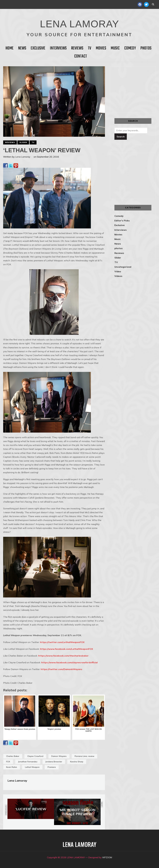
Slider (23, 142)
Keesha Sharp (77, 762)
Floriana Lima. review (84, 756)
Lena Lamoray (23, 157)
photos (119, 248)
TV (89, 48)
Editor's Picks (122, 221)
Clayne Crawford (35, 756)
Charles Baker (13, 756)
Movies (101, 48)
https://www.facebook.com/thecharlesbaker (63, 656)
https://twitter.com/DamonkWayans (61, 669)
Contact (81, 56)
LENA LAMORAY (79, 22)
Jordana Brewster (54, 762)
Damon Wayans (59, 756)
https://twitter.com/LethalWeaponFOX (62, 642)
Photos (146, 48)
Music (115, 48)
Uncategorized (123, 267)
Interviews (58, 48)
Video (118, 271)
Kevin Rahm (12, 767)
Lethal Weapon (32, 767)
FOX (8, 762)
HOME (9, 48)
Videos (118, 276)
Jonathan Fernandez (28, 762)
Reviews (77, 48)
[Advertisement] (137, 89)
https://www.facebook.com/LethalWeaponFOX (66, 649)
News (22, 48)
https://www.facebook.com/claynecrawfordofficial (69, 662)
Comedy (130, 48)
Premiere (52, 767)
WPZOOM (107, 857)
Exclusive (38, 48)
